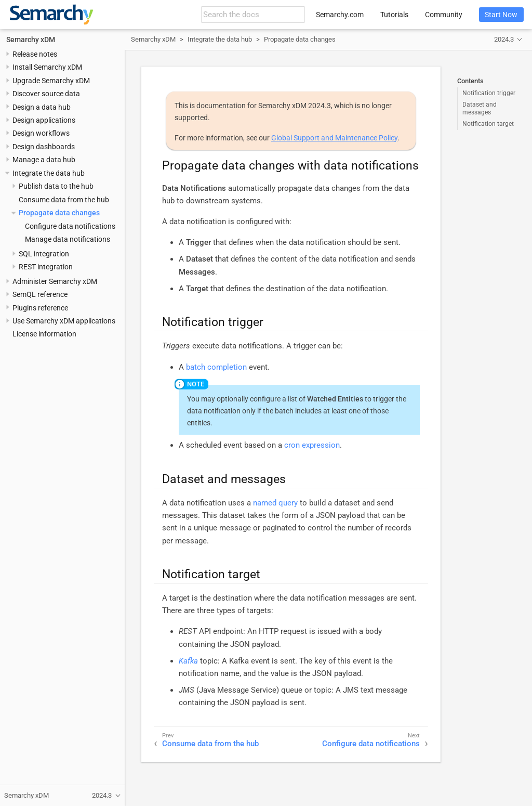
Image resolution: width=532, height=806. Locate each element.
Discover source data (46, 94)
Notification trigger (489, 93)
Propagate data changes (59, 213)
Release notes (35, 54)
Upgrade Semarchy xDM (51, 81)
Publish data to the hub (56, 186)
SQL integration (44, 254)
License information (44, 334)
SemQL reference (40, 294)
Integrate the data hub (49, 173)
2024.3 (504, 39)
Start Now (501, 15)
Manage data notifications (68, 239)
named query (275, 503)
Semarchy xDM (31, 40)
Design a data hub (42, 107)
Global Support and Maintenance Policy (334, 138)
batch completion (216, 367)
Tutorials (394, 15)
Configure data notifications (70, 226)
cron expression (312, 445)
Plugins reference (40, 308)
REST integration (46, 267)
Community (444, 15)
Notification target (488, 124)
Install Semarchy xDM (47, 67)
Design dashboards (44, 147)
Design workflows (41, 133)
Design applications (44, 120)
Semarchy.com (340, 15)
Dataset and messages (480, 108)
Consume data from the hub (64, 200)
